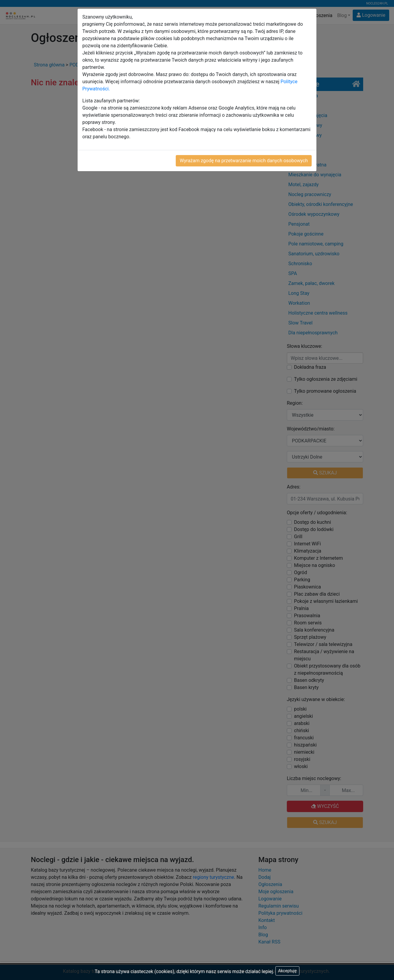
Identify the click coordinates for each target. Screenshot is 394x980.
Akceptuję (287, 971)
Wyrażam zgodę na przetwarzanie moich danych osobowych (244, 161)
